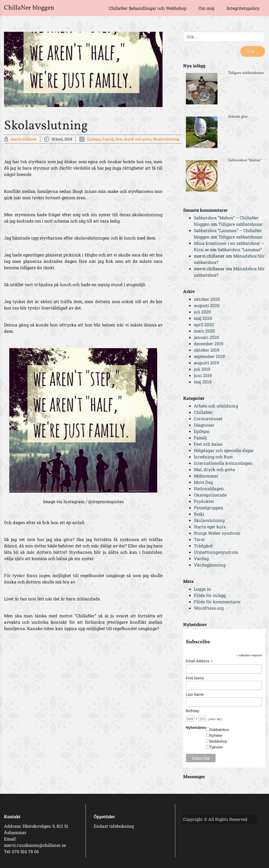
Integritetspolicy (243, 8)
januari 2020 (206, 337)
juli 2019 (202, 369)
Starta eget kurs (210, 527)
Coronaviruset (208, 418)
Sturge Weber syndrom (217, 533)
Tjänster (216, 747)
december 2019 (209, 344)
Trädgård (203, 546)
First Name (195, 678)
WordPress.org (209, 608)
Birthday (193, 711)
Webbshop (218, 741)
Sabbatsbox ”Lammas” (240, 249)
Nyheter (216, 736)
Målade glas (238, 117)
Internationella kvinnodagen (223, 463)
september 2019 (209, 356)
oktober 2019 (207, 350)
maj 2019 (203, 382)
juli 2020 (202, 312)
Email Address (199, 661)
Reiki (199, 514)
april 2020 (204, 324)
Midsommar (206, 476)
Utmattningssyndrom (216, 552)
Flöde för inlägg (210, 595)
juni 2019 (203, 375)
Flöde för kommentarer (217, 602)
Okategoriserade (210, 495)
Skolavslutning (166, 139)
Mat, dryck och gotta (133, 139)
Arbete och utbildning (216, 406)
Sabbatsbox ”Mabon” (245, 160)
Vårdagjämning (210, 565)
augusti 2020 (207, 305)
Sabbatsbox (219, 730)
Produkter (204, 501)
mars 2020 (204, 331)
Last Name (195, 694)
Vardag (201, 558)
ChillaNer (203, 412)
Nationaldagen (209, 488)
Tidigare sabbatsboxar (246, 73)
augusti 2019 (206, 363)
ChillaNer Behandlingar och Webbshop (148, 8)
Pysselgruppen (209, 508)
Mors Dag (203, 482)
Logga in (202, 589)
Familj (108, 139)
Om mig (206, 8)
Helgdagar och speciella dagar (224, 450)
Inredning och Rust (213, 457)
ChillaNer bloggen (29, 8)
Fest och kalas (208, 444)
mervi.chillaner (24, 139)
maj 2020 (203, 318)
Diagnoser (204, 425)
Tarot (199, 539)
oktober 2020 (207, 299)
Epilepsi (94, 139)
